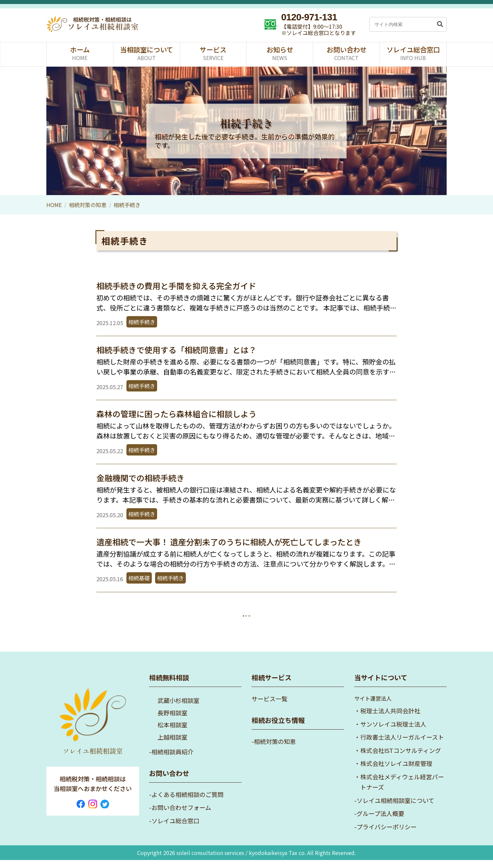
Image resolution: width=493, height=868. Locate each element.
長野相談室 (172, 721)
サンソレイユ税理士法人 (393, 732)
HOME (54, 205)
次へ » (264, 617)
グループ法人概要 (380, 821)
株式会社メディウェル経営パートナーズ (402, 790)
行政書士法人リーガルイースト (402, 745)
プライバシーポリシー (387, 835)
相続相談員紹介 (172, 760)
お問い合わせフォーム (181, 815)
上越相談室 (172, 745)
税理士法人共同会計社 (390, 719)
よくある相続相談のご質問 (187, 802)
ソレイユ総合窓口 (175, 829)
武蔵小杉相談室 (178, 708)
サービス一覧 (270, 707)
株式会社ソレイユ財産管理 (396, 771)
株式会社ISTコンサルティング (401, 758)
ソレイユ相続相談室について (395, 808)
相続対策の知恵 (88, 205)
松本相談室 (172, 733)
